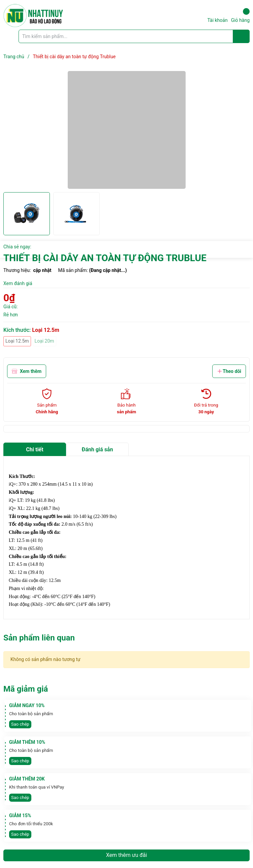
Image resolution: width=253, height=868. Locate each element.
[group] (127, 130)
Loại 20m (44, 341)
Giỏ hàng (240, 15)
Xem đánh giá (18, 283)
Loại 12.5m (17, 341)
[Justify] (241, 36)
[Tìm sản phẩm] (134, 36)
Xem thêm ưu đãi (127, 855)
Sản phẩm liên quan (39, 638)
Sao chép (20, 724)
